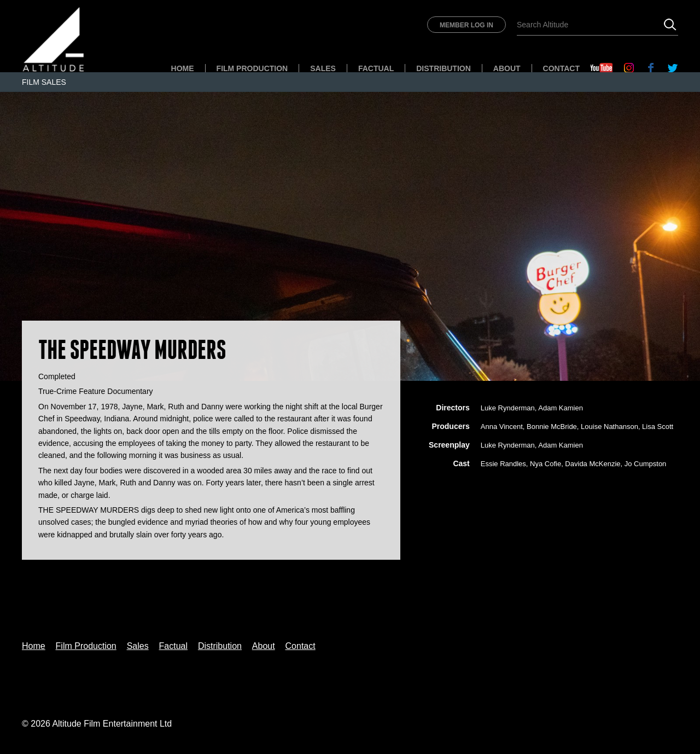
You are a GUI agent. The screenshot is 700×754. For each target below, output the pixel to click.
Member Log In (466, 25)
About (507, 68)
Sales (323, 68)
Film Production (252, 68)
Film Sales (44, 82)
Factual (376, 68)
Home (183, 68)
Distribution (444, 68)
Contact (561, 68)
